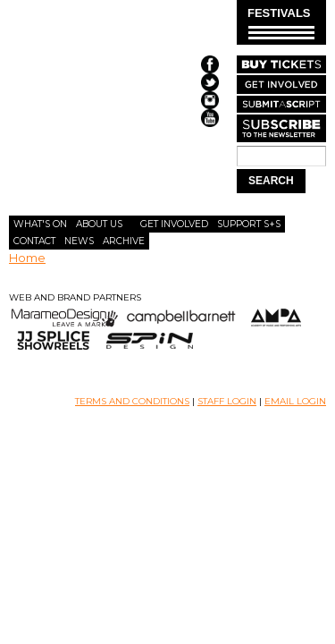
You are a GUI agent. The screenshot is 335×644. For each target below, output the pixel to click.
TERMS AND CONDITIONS (132, 401)
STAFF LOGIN (227, 401)
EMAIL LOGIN (295, 401)
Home (27, 258)
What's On (40, 224)
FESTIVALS (281, 23)
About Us (99, 224)
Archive (124, 241)
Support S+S (249, 224)
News (79, 241)
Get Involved (174, 224)
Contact (34, 241)
